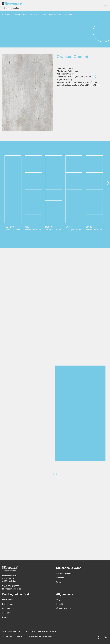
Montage (6, 608)
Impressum (8, 636)
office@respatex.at (12, 589)
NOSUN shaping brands (45, 631)
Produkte (60, 578)
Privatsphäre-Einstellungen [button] (41, 636)
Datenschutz (21, 636)
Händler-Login (64, 608)
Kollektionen (40, 14)
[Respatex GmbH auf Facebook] (99, 637)
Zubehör (6, 613)
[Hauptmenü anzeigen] (105, 6)
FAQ (58, 600)
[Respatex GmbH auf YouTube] (105, 637)
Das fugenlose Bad (23, 14)
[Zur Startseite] (13, 6)
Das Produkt (8, 600)
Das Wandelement (64, 573)
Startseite (7, 14)
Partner (59, 582)
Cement (53, 14)
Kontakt (59, 604)
